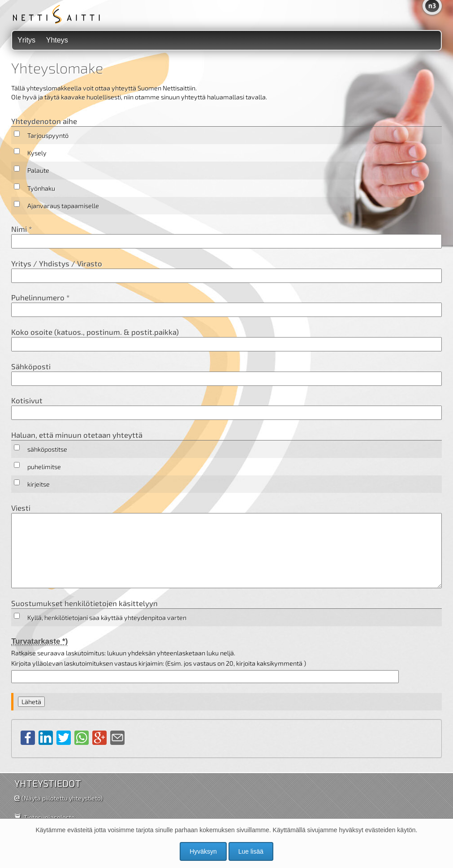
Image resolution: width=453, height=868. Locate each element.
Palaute (38, 170)
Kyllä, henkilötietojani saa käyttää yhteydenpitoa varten (107, 618)
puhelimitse (44, 467)
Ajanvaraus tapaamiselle (63, 206)
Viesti (226, 546)
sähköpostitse (47, 449)
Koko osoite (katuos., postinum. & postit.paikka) (226, 339)
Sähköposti (226, 374)
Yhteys (57, 40)
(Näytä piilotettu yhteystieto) (62, 798)
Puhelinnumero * (226, 305)
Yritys (26, 40)
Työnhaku (41, 188)
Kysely (37, 153)
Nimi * (226, 236)
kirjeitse (39, 484)
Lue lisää (251, 851)
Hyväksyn (203, 851)
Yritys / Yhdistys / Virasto (226, 271)
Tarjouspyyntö (48, 135)
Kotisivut (226, 408)
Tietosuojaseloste (49, 817)
